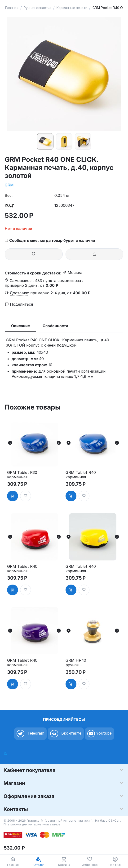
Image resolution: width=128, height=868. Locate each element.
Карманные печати (72, 8)
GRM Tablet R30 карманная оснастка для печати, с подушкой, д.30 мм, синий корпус (22, 475)
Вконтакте (66, 734)
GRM (9, 185)
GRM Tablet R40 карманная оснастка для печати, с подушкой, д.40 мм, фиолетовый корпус (22, 663)
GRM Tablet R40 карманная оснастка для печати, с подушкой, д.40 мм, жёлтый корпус (81, 569)
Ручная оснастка (38, 8)
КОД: (9, 205)
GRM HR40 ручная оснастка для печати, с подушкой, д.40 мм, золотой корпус (81, 663)
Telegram (30, 734)
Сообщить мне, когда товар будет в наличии (50, 240)
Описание (21, 326)
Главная (12, 8)
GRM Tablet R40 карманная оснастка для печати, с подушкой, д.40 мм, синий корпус (81, 475)
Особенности (55, 326)
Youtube (99, 734)
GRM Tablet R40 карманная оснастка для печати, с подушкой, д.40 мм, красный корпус (22, 569)
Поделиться (19, 304)
